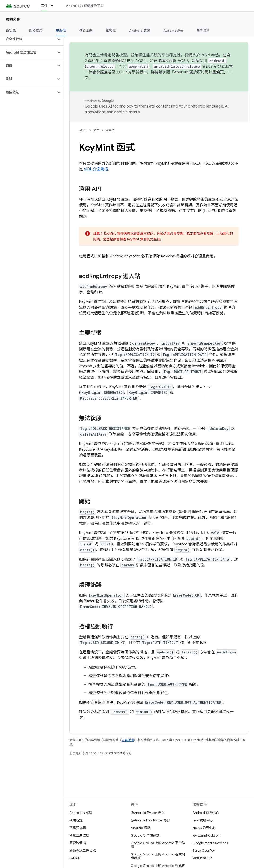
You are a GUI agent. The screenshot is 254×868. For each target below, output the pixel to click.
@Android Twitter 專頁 (148, 813)
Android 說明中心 (206, 813)
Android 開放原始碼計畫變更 (199, 72)
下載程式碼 (78, 828)
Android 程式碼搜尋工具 (85, 6)
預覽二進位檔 (79, 835)
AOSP (83, 130)
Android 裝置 (140, 31)
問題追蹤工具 (202, 858)
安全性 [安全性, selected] (61, 31)
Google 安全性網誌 (145, 835)
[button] (28, 39)
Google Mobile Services (210, 843)
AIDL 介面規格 (96, 169)
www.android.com (207, 835)
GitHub (75, 858)
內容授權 (128, 740)
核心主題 (86, 31)
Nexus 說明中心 (204, 828)
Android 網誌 (141, 828)
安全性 (110, 130)
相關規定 (76, 820)
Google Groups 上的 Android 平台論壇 (158, 845)
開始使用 (36, 31)
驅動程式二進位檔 (83, 850)
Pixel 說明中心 (203, 820)
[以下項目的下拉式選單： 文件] (54, 6)
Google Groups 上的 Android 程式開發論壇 (158, 856)
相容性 (111, 31)
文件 (96, 130)
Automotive (173, 31)
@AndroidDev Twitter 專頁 (151, 820)
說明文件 (13, 19)
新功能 (11, 31)
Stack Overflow (204, 850)
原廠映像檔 (78, 843)
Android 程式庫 (81, 813)
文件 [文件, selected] (44, 6)
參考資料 (203, 31)
